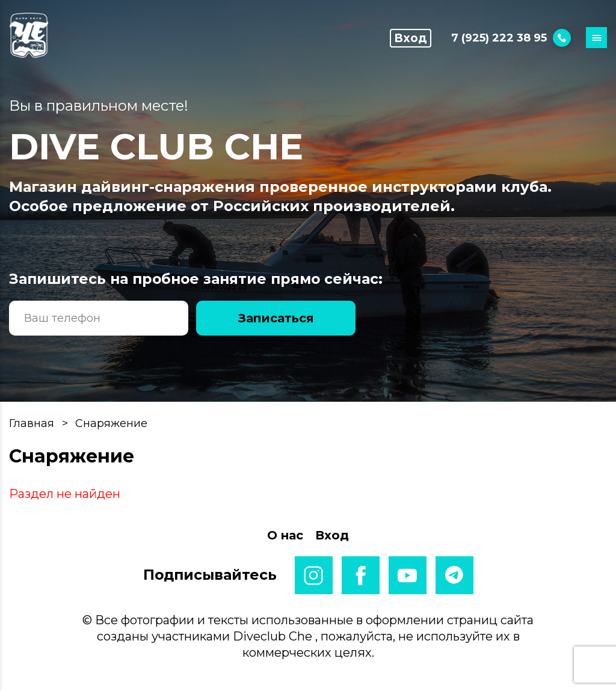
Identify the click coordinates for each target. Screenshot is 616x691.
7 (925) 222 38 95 (511, 39)
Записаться (276, 318)
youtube (408, 575)
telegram (454, 575)
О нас (285, 535)
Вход (410, 40)
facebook (361, 575)
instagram (314, 575)
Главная (32, 423)
